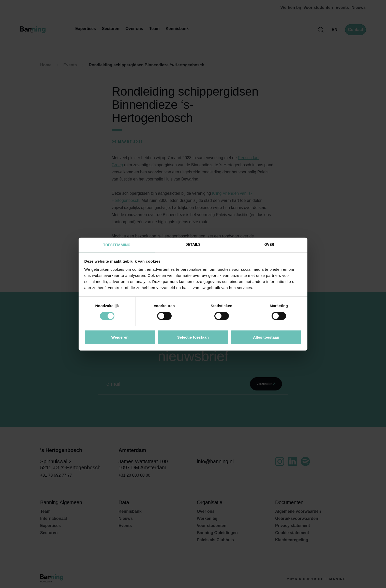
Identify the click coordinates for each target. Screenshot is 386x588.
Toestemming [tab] (117, 245)
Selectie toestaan (193, 337)
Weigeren (120, 337)
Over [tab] (269, 244)
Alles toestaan (266, 337)
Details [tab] (193, 244)
